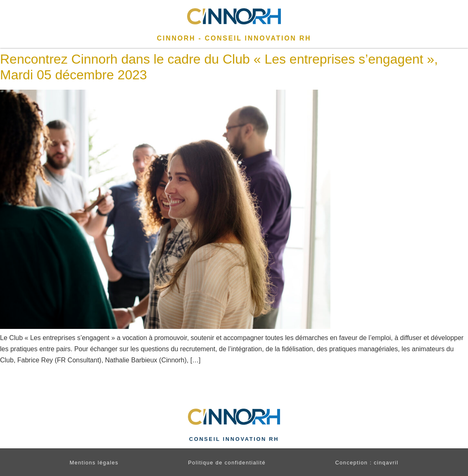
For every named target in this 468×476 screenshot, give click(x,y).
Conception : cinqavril (367, 463)
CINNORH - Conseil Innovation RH (234, 38)
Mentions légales (94, 463)
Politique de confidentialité (227, 463)
